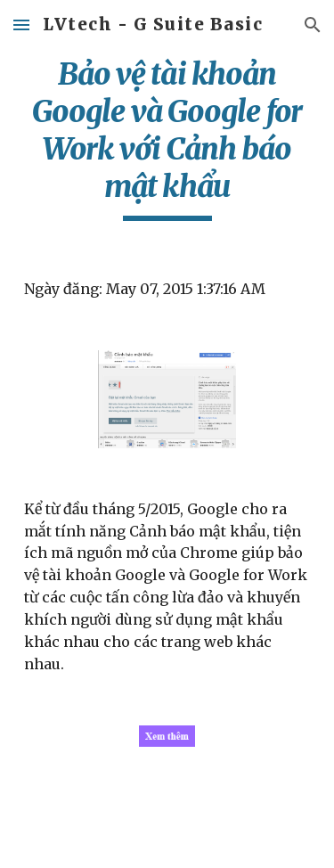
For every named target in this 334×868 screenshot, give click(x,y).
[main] (167, 138)
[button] (21, 25)
